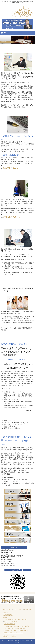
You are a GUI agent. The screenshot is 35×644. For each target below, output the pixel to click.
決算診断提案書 (8, 615)
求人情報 (13, 636)
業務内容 (5, 613)
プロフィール (17, 609)
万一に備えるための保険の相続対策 (15, 628)
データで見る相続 (10, 624)
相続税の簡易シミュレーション (14, 633)
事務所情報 (27, 609)
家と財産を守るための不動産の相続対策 (16, 631)
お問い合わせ (6, 609)
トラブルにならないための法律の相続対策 (17, 626)
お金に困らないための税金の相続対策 (15, 619)
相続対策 (6, 617)
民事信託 (5, 636)
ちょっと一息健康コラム (12, 622)
